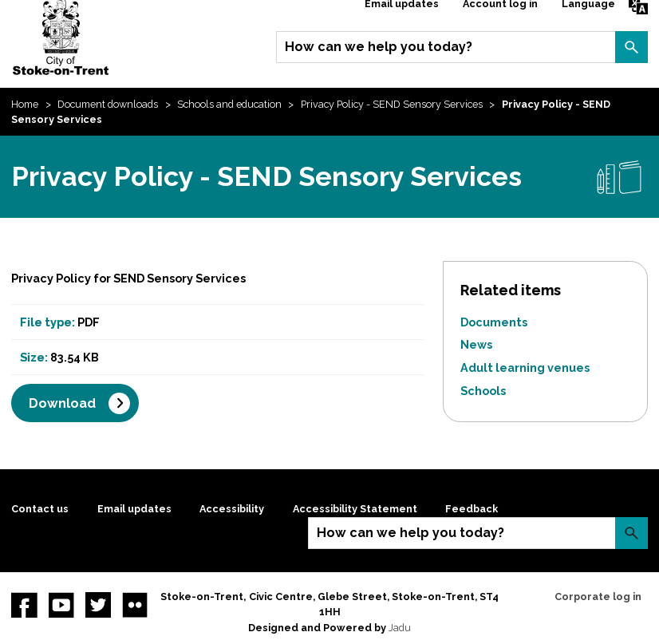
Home (25, 104)
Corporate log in (598, 597)
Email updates (134, 509)
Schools (483, 391)
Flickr (135, 605)
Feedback (472, 509)
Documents (494, 322)
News (476, 344)
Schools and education (229, 104)
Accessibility (232, 509)
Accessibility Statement (355, 509)
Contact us (40, 509)
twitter (98, 605)
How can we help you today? (379, 47)
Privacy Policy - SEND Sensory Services (392, 104)
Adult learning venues (525, 367)
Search (631, 47)
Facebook (24, 605)
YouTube (61, 605)
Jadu (400, 628)
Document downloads (108, 104)
